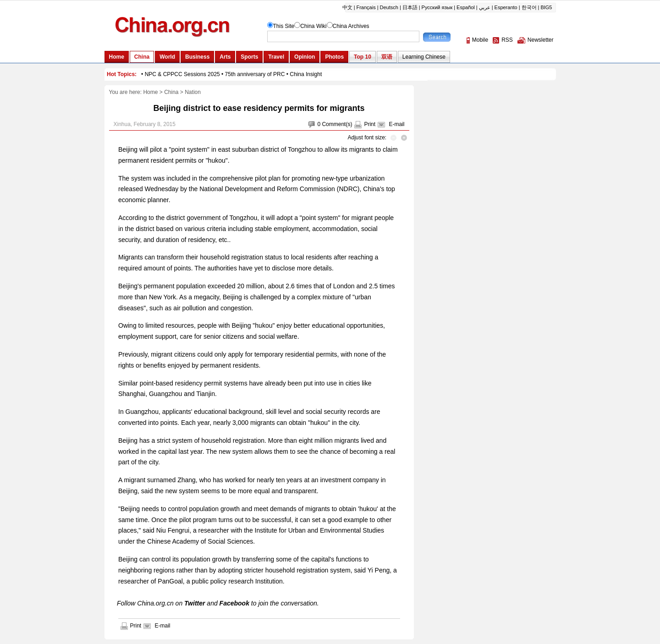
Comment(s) (337, 124)
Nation (193, 92)
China (171, 92)
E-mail (396, 124)
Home (150, 92)
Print (370, 124)
